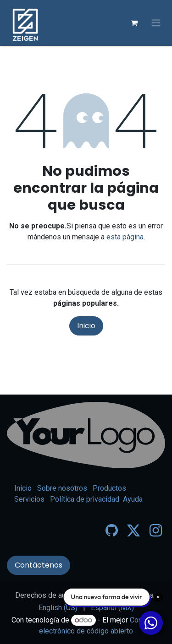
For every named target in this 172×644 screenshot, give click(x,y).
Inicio (86, 326)
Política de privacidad (85, 499)
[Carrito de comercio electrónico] (134, 23)
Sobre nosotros (62, 488)
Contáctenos (39, 565)
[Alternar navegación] (156, 23)
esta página (125, 237)
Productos (109, 488)
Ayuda (133, 499)
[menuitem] (58, 608)
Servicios (29, 499)
